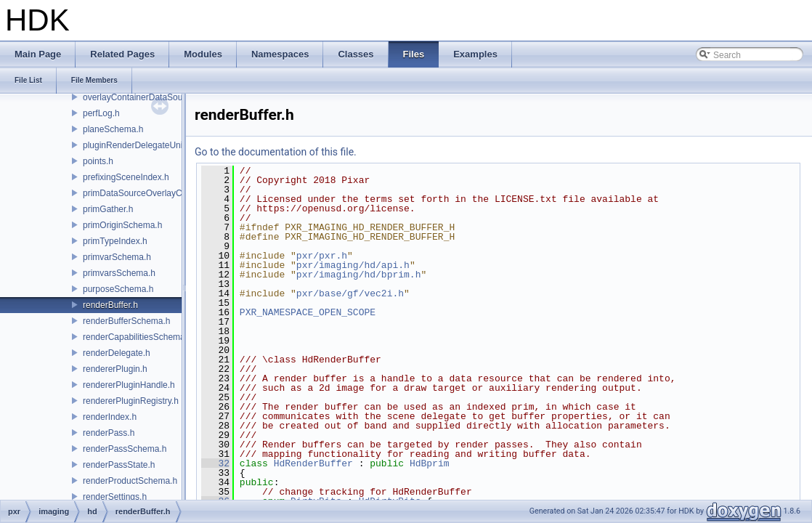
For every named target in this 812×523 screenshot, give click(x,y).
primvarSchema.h (117, 257)
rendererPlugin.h (115, 369)
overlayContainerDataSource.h (142, 97)
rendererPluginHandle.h (129, 385)
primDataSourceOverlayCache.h (146, 193)
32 (215, 463)
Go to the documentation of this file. (276, 152)
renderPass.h (109, 433)
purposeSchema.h (118, 289)
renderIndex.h (110, 417)
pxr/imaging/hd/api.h (353, 265)
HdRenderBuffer (313, 463)
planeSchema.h (113, 129)
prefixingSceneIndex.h (126, 177)
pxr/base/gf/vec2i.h (350, 293)
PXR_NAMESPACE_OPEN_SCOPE (308, 312)
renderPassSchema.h (125, 449)
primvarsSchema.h (119, 273)
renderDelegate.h (117, 353)
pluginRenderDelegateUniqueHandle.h (157, 145)
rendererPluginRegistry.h (131, 401)
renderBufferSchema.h (127, 321)
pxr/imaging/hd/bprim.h (359, 275)
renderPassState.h (119, 465)
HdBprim (430, 463)
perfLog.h (101, 113)
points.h (98, 161)
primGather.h (108, 209)
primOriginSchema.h (122, 225)
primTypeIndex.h (115, 241)
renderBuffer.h (110, 305)
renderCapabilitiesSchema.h (138, 337)
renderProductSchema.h (130, 481)
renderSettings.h (115, 497)
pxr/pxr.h (322, 256)
